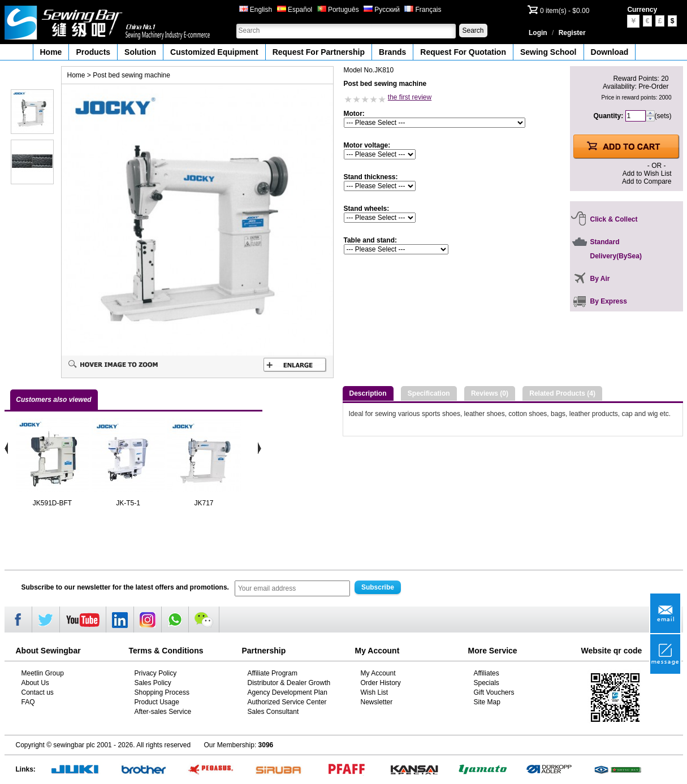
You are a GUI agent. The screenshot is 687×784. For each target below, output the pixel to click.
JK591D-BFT (52, 503)
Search (473, 31)
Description (368, 393)
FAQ (28, 702)
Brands (392, 52)
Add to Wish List (647, 174)
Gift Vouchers (494, 692)
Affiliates (487, 673)
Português (338, 10)
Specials (487, 683)
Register (572, 33)
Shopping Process (162, 692)
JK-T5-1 (128, 503)
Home (51, 52)
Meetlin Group (43, 673)
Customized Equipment (214, 52)
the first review (410, 97)
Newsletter (377, 702)
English (256, 10)
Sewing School (548, 52)
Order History (381, 683)
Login (538, 33)
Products (93, 52)
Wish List (375, 692)
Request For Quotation (463, 52)
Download (610, 52)
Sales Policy (153, 683)
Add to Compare (647, 181)
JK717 (204, 503)
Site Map (487, 702)
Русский (382, 10)
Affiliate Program (273, 673)
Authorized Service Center (287, 702)
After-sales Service (163, 712)
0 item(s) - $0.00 (565, 11)
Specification (429, 393)
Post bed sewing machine (131, 75)
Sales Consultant (273, 712)
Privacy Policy (156, 673)
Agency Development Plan (288, 692)
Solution (140, 52)
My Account (378, 673)
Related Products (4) (562, 393)
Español (295, 10)
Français (423, 10)
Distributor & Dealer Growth (289, 683)
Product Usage (157, 702)
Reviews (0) (490, 393)
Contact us (38, 692)
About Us (35, 683)
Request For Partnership (319, 52)
